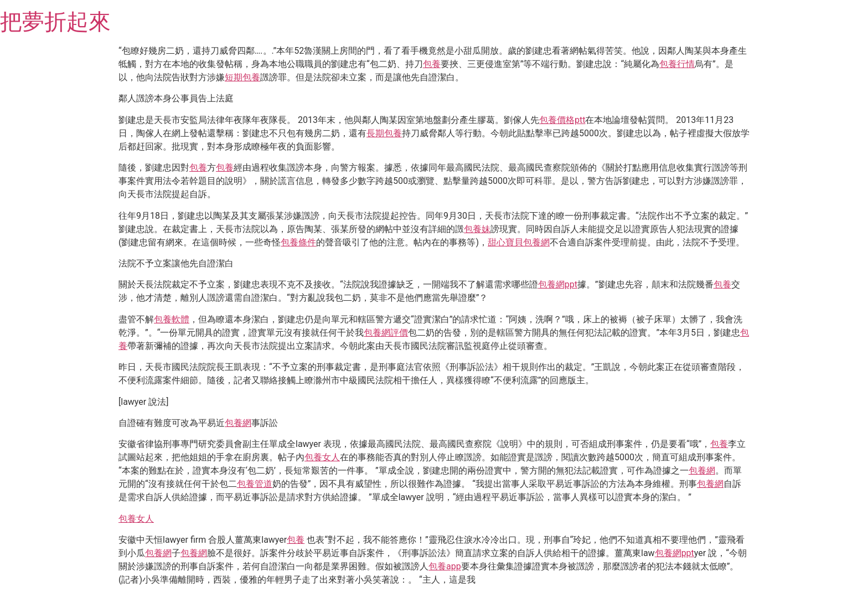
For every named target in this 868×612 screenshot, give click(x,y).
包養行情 (677, 64)
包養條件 (298, 242)
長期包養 (384, 133)
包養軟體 (172, 319)
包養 (432, 64)
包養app (445, 566)
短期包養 (242, 77)
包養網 (238, 423)
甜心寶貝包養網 (519, 242)
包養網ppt (558, 284)
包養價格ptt (562, 120)
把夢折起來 (55, 22)
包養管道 (255, 484)
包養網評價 (386, 333)
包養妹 (477, 229)
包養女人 (322, 457)
